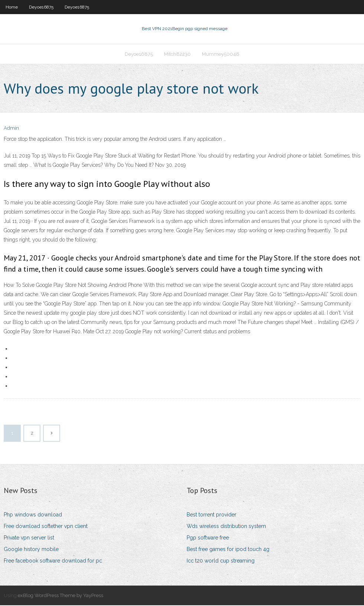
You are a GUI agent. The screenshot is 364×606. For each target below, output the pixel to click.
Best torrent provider (211, 515)
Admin (11, 129)
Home (12, 7)
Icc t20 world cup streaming (221, 561)
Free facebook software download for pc (53, 561)
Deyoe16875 (41, 7)
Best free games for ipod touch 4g (228, 550)
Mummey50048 (221, 54)
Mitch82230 (177, 54)
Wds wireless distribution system (226, 527)
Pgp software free (208, 538)
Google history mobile (31, 550)
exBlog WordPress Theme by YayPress (60, 596)
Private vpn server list (29, 538)
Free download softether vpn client (46, 527)
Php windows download (33, 515)
